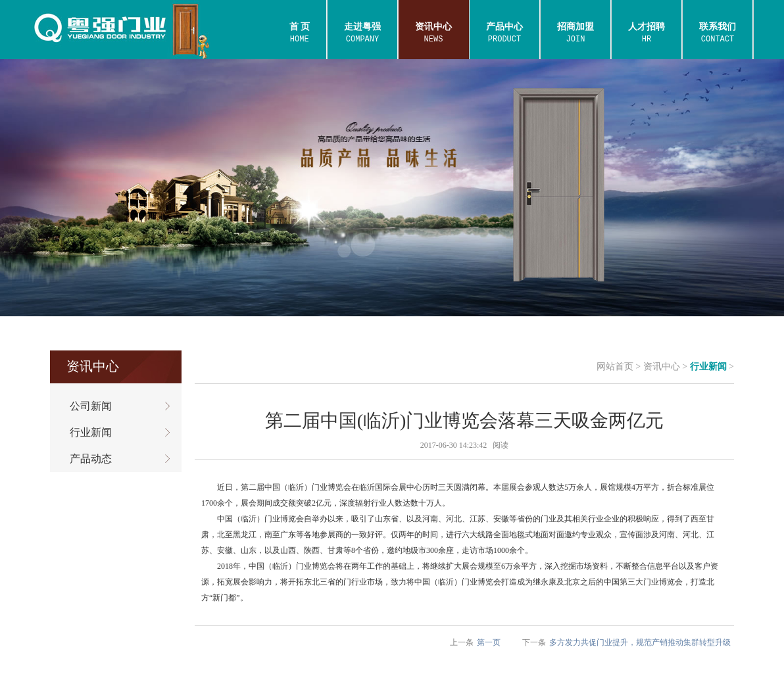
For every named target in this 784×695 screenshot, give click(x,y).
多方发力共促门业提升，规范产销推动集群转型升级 (640, 642)
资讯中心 (662, 367)
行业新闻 (708, 367)
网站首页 (615, 367)
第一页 (489, 642)
